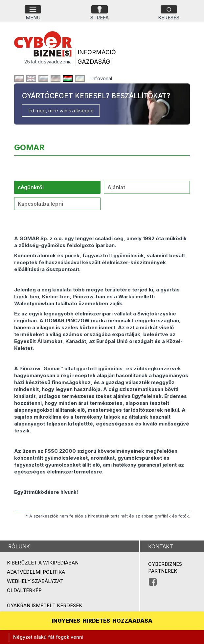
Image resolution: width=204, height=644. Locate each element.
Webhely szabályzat (35, 581)
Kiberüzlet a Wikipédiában (43, 563)
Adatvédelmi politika (36, 572)
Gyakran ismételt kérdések (45, 605)
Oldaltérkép (24, 590)
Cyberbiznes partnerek (165, 567)
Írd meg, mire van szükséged (61, 111)
